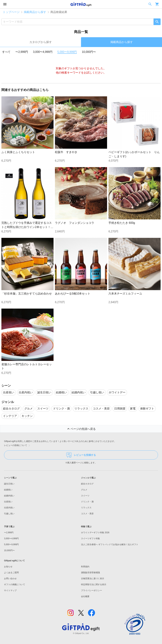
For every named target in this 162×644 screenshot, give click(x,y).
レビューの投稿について (18, 445)
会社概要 (85, 596)
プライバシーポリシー (91, 590)
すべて (6, 52)
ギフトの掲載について (15, 584)
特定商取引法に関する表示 (94, 584)
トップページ (11, 12)
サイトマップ (10, 590)
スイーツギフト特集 (90, 539)
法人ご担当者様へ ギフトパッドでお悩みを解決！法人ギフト (110, 544)
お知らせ (8, 567)
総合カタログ (87, 484)
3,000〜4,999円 (43, 52)
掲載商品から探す (35, 12)
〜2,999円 (22, 52)
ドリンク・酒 (87, 502)
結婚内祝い (9, 496)
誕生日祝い (9, 484)
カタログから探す (41, 42)
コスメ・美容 (87, 514)
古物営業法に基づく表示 (93, 579)
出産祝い (8, 502)
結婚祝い (8, 490)
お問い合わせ (10, 579)
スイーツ (85, 496)
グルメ (84, 490)
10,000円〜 (89, 52)
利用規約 (85, 567)
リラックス (86, 508)
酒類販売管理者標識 (90, 573)
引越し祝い (9, 514)
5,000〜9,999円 (67, 52)
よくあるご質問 (11, 573)
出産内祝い (9, 508)
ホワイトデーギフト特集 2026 (95, 533)
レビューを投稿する (81, 455)
